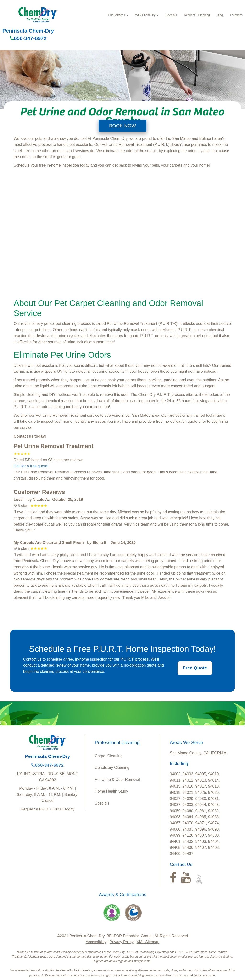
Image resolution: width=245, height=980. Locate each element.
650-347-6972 (28, 38)
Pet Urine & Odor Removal (117, 780)
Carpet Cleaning (109, 756)
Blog (220, 15)
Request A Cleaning (197, 15)
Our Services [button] (118, 15)
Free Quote (195, 668)
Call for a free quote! (31, 466)
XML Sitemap (148, 942)
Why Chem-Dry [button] (147, 15)
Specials (171, 15)
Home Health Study (111, 791)
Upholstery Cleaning (112, 768)
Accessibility (96, 942)
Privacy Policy (122, 942)
